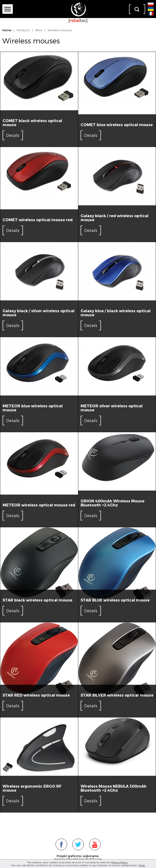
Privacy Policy (120, 862)
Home (7, 30)
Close (142, 865)
